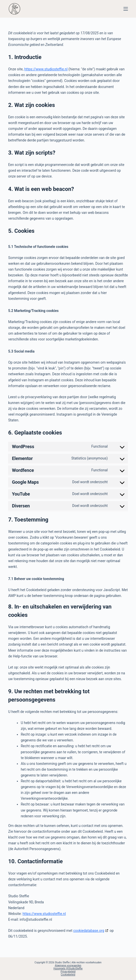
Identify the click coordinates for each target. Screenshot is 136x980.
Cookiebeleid (68, 975)
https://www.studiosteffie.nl (46, 69)
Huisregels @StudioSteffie (68, 969)
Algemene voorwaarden (68, 965)
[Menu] (126, 9)
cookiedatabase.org (89, 931)
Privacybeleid (68, 972)
